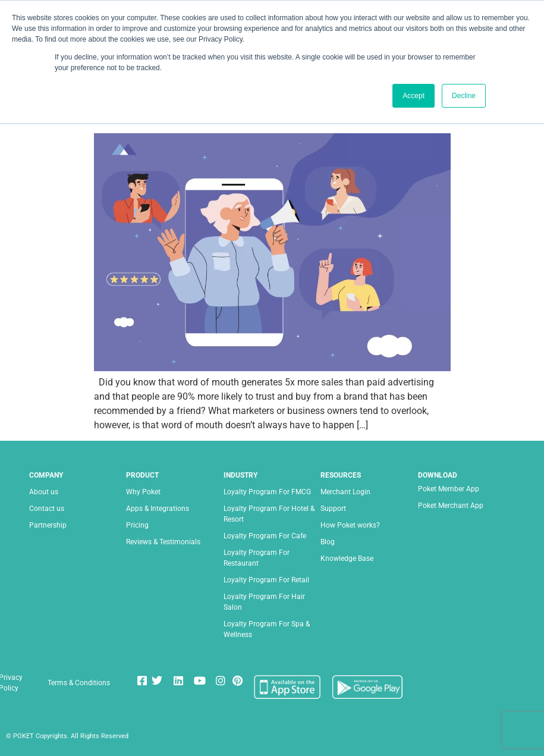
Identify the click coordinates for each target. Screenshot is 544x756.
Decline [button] (464, 96)
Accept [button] (413, 96)
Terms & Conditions (79, 683)
